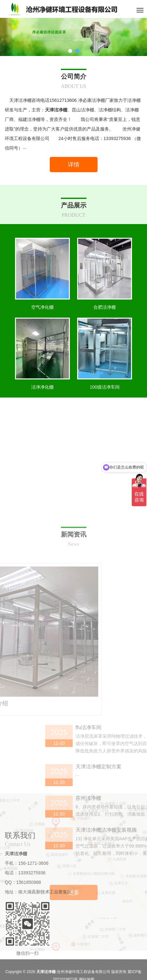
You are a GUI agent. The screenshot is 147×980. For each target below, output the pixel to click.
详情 (74, 165)
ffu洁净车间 (115, 804)
